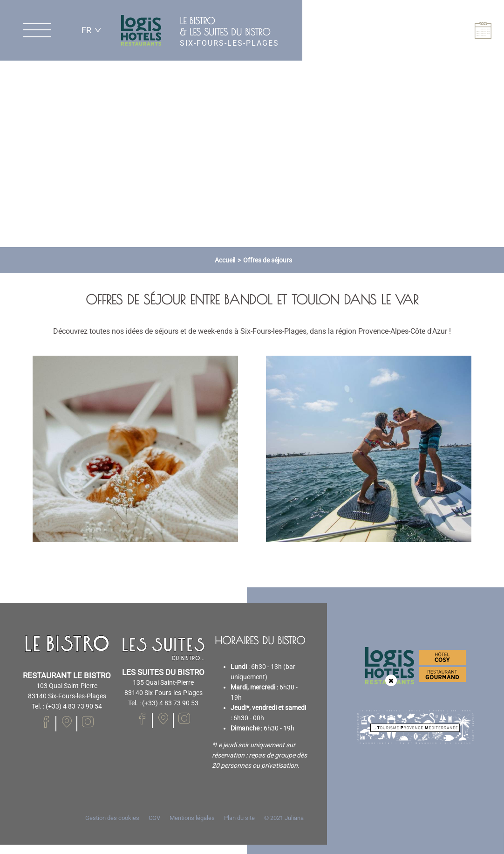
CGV (154, 818)
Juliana (294, 818)
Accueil (225, 260)
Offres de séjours (268, 260)
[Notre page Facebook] (46, 722)
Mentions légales (192, 818)
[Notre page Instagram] (88, 722)
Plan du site (239, 818)
